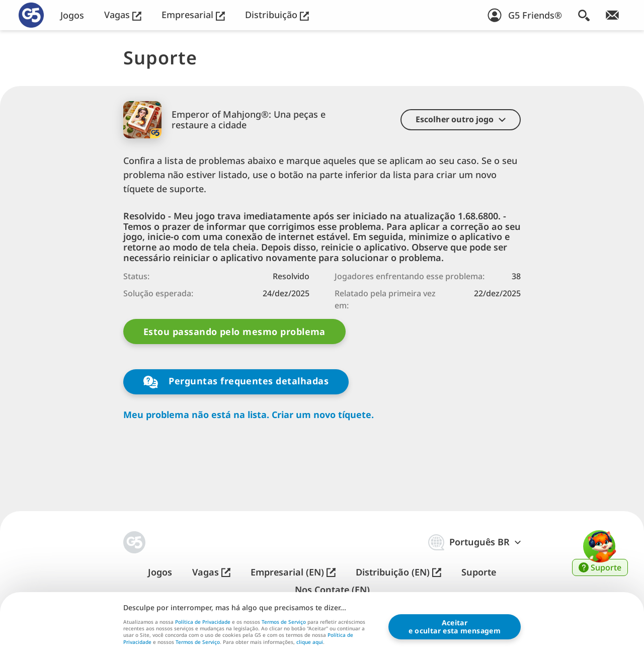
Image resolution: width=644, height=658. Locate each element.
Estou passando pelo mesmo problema (234, 332)
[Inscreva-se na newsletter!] (612, 15)
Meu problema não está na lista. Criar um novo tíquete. (249, 415)
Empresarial (193, 15)
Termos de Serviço (284, 622)
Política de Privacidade (203, 622)
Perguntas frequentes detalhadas (236, 382)
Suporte (479, 572)
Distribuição (277, 15)
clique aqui (310, 642)
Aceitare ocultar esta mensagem (455, 627)
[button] (461, 120)
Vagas (123, 15)
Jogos (72, 15)
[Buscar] (584, 15)
